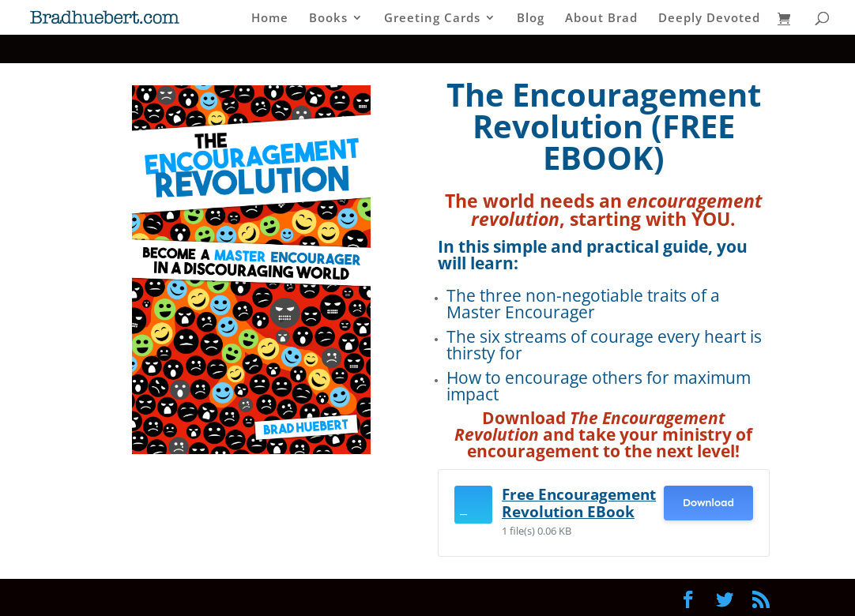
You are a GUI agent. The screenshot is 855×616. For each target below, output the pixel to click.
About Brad (601, 19)
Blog (531, 19)
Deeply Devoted (709, 19)
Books (328, 19)
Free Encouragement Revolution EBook (579, 503)
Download (708, 503)
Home (270, 19)
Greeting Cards (432, 19)
